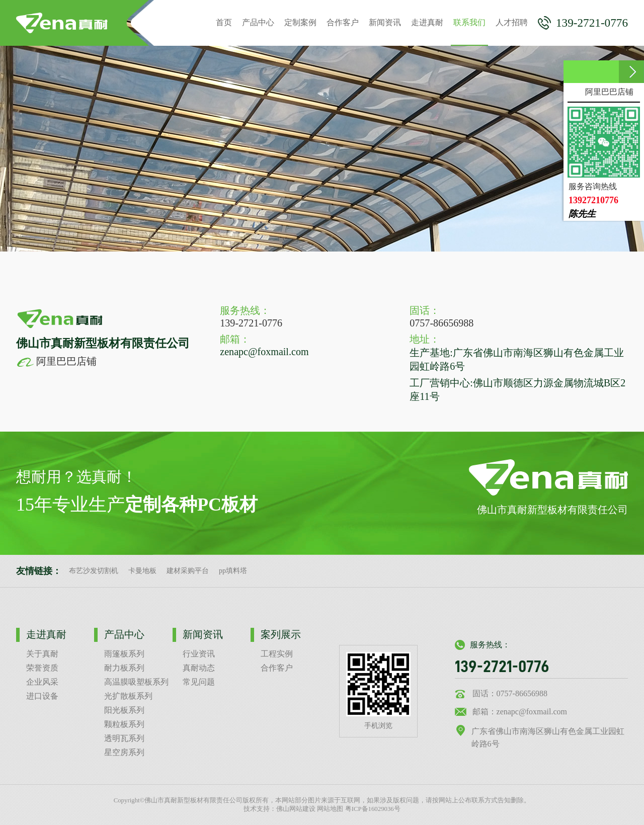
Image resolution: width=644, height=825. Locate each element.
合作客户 (343, 22)
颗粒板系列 (124, 724)
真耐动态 (199, 668)
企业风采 (42, 682)
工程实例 (277, 654)
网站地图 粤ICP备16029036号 (358, 809)
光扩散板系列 (128, 696)
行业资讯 (199, 654)
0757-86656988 (441, 323)
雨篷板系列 (124, 654)
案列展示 (281, 634)
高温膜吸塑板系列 (136, 682)
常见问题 (199, 682)
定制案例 (300, 22)
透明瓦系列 (124, 738)
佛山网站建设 (296, 809)
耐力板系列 (124, 668)
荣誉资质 (42, 668)
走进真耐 (427, 22)
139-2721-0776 (583, 23)
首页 (224, 22)
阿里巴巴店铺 (56, 361)
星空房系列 (124, 752)
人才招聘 (512, 22)
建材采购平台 (188, 571)
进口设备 (42, 696)
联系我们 (469, 32)
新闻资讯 (385, 22)
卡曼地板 (142, 571)
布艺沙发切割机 (94, 571)
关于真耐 (42, 654)
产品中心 (258, 22)
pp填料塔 (233, 571)
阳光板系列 (124, 710)
